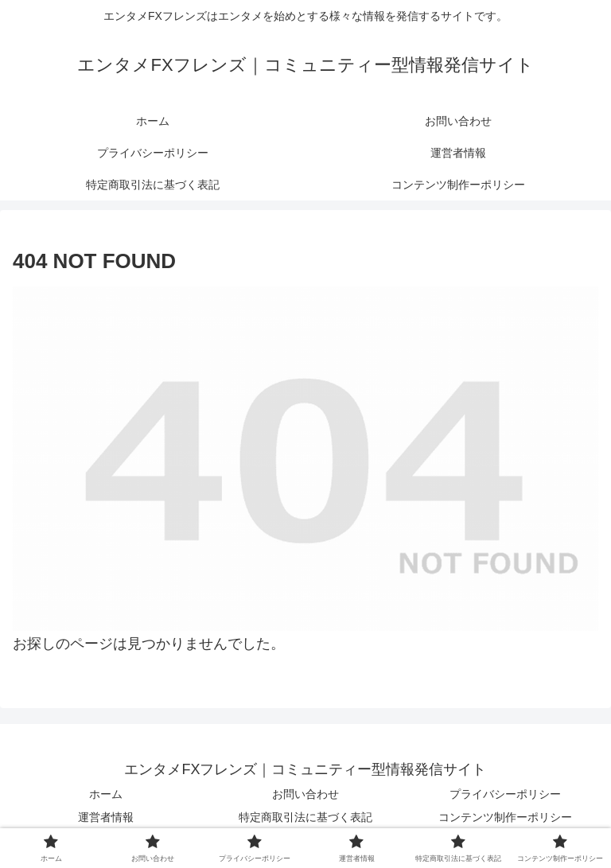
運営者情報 (106, 817)
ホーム (106, 794)
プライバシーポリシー (505, 794)
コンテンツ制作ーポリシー (505, 817)
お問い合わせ (305, 794)
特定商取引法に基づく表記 (305, 817)
